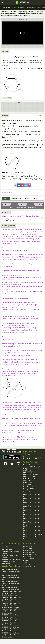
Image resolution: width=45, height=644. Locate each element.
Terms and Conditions (29, 559)
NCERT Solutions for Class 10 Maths (31, 528)
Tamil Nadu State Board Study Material (10, 556)
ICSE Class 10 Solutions (30, 483)
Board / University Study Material (11, 545)
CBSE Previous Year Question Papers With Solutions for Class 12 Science (12, 583)
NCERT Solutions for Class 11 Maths (31, 512)
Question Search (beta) (30, 555)
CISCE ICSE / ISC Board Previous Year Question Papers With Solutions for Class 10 (11, 635)
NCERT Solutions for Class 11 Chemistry (31, 520)
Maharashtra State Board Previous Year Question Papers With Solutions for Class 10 (12, 611)
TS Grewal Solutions (29, 481)
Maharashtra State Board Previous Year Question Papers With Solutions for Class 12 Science (12, 605)
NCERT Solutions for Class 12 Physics (31, 500)
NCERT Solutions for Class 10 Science (31, 532)
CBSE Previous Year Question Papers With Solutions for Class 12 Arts (12, 571)
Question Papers (28, 551)
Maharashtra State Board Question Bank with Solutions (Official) (33, 458)
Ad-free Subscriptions (29, 567)
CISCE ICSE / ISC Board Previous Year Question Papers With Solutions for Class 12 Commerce (11, 623)
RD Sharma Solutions (29, 473)
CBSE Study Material (8, 549)
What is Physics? (7, 192)
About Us (26, 563)
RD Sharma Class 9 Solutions (31, 477)
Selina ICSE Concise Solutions (32, 485)
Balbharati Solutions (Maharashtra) (33, 465)
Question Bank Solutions (30, 553)
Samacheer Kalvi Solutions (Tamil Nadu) (33, 468)
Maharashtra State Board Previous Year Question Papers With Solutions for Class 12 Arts (12, 593)
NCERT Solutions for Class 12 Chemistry (31, 504)
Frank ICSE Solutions (29, 487)
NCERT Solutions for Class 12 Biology (31, 508)
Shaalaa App (27, 565)
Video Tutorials (28, 549)
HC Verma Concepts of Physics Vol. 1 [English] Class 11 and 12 (22, 216)
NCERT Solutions (28, 471)
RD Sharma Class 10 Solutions (32, 475)
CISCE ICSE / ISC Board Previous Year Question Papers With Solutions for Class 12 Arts (11, 617)
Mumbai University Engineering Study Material (11, 562)
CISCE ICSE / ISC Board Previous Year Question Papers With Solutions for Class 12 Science (11, 629)
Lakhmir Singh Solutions (30, 479)
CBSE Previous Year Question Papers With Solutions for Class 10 (12, 588)
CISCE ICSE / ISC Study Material (11, 559)
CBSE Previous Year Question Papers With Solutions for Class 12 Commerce (12, 577)
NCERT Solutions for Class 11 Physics (31, 516)
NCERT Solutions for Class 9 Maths (33, 535)
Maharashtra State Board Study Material (11, 552)
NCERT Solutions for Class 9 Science (31, 538)
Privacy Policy (27, 557)
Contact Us (26, 561)
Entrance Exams (28, 547)
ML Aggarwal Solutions (30, 489)
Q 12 (22, 204)
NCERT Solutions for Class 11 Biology (31, 524)
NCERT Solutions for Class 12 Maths (31, 496)
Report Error (6, 198)
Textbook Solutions (30, 462)
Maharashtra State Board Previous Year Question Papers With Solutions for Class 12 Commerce (12, 599)
